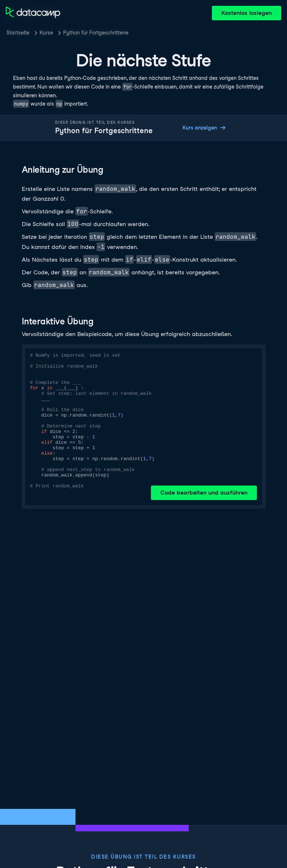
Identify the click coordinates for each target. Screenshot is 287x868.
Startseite (18, 33)
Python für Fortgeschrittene (96, 33)
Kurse (46, 33)
